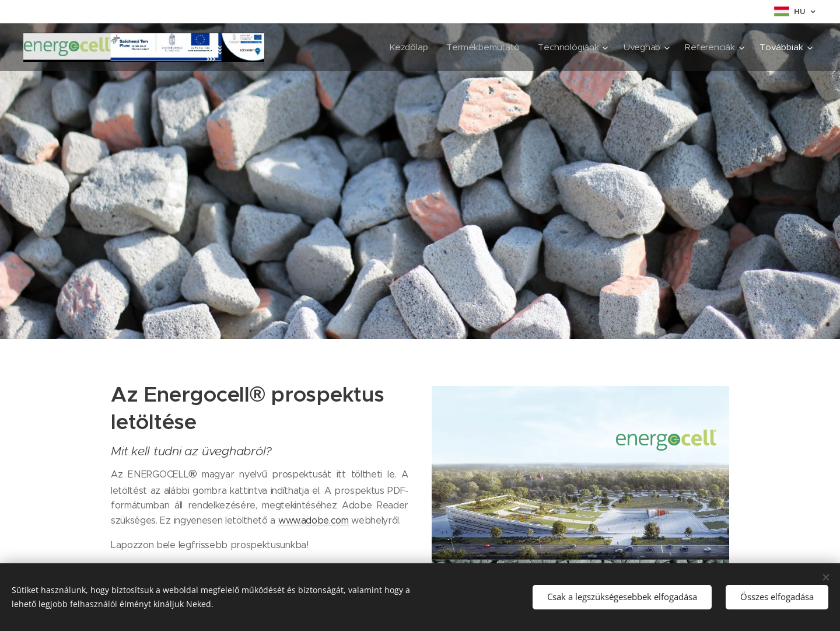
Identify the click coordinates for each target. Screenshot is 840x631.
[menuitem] (312, 47)
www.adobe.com (314, 520)
